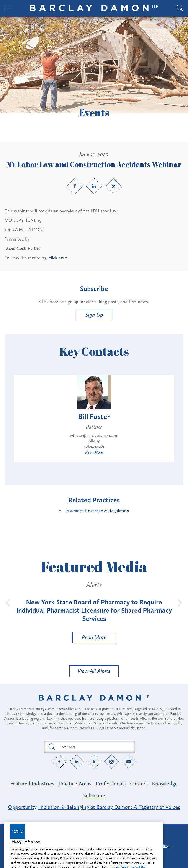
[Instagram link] (112, 762)
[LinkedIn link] (94, 186)
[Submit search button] (52, 747)
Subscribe (94, 795)
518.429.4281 (94, 446)
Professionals (111, 783)
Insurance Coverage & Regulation (97, 511)
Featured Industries (32, 783)
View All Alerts (94, 671)
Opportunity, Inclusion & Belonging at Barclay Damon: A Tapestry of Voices (94, 807)
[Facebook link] (75, 186)
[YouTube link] (129, 762)
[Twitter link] (113, 186)
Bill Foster (94, 417)
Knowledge (165, 783)
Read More (94, 452)
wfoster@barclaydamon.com (94, 435)
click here (58, 258)
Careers (139, 783)
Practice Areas (75, 783)
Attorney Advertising (94, 832)
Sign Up (94, 315)
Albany (94, 441)
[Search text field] (95, 747)
